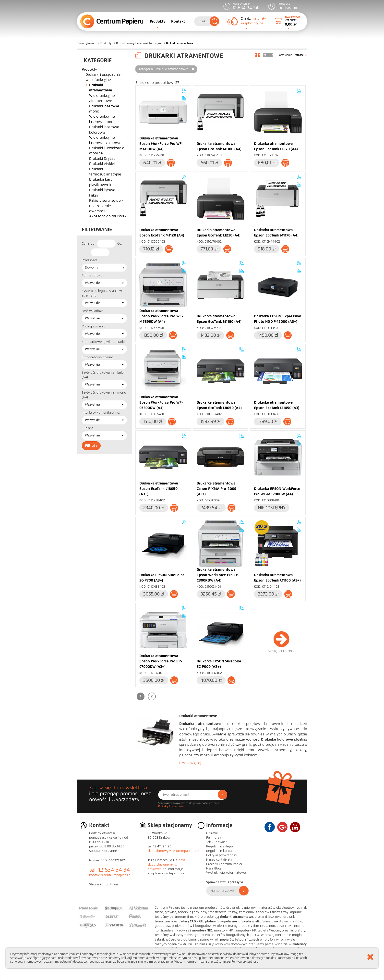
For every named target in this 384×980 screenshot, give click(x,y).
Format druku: (92, 275)
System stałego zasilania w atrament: (102, 293)
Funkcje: (88, 428)
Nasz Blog (214, 868)
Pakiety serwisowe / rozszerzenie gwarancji (106, 206)
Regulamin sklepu (220, 846)
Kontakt (178, 21)
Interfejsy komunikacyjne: (101, 413)
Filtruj (91, 446)
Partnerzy (214, 838)
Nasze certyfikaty (219, 860)
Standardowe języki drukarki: (104, 342)
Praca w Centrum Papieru (225, 864)
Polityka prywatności (222, 855)
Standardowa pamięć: (98, 357)
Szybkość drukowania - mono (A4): (104, 395)
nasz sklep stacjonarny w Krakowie (167, 865)
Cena (85, 244)
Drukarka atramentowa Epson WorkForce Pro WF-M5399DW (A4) (161, 316)
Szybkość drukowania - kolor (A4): (103, 375)
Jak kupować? (217, 842)
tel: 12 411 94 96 (160, 846)
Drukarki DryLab (102, 159)
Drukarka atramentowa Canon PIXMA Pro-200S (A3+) (216, 489)
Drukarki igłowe (102, 190)
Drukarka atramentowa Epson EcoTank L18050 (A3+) (159, 489)
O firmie (212, 833)
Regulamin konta (219, 851)
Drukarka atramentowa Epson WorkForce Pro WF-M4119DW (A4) (161, 144)
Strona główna (86, 43)
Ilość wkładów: (93, 311)
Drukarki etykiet (102, 164)
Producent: (90, 260)
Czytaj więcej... (191, 763)
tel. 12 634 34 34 (109, 870)
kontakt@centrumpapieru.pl (110, 875)
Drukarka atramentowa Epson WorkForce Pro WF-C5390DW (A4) (161, 402)
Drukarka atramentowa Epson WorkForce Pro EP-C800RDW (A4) (218, 575)
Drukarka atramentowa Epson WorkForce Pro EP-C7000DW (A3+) (161, 661)
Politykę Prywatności (171, 806)
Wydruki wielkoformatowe (226, 873)
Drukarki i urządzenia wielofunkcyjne (139, 43)
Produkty (158, 21)
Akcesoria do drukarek (108, 216)
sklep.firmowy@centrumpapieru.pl (173, 851)
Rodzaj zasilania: (94, 326)
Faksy (94, 195)
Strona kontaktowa (103, 884)
